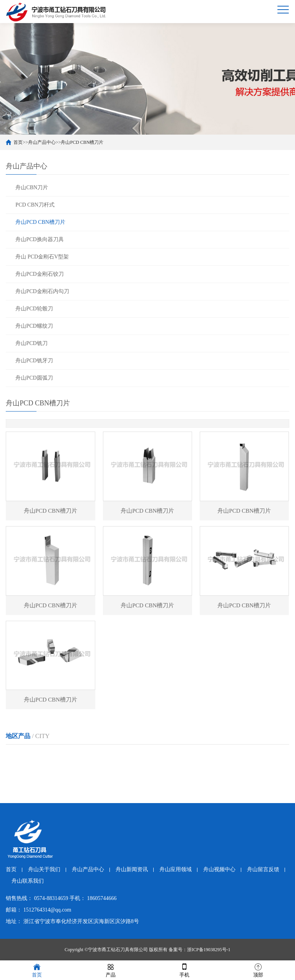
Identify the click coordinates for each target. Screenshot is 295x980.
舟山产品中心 (42, 142)
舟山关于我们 (44, 869)
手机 (184, 970)
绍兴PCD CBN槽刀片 (256, 756)
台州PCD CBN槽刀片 (200, 770)
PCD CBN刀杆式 (35, 205)
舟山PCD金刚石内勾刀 (42, 291)
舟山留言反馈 (263, 869)
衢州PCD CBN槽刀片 (87, 770)
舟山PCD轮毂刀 (34, 309)
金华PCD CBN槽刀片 (31, 770)
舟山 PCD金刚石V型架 (42, 257)
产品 (111, 970)
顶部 (258, 970)
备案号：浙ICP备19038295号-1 (200, 950)
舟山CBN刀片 (32, 187)
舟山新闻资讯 (132, 869)
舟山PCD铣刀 (31, 343)
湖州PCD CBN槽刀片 (200, 756)
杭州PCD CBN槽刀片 (31, 756)
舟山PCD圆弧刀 (34, 378)
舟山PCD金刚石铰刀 (39, 274)
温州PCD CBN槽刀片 (87, 756)
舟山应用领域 (176, 869)
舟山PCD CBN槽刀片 (82, 142)
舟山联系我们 (28, 881)
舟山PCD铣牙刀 (34, 361)
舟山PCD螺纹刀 (34, 326)
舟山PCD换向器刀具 (39, 239)
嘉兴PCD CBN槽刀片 (143, 756)
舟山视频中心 (219, 869)
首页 (18, 142)
